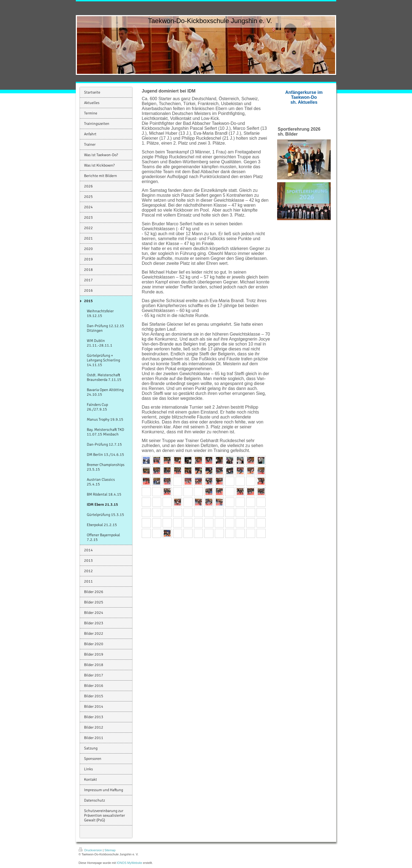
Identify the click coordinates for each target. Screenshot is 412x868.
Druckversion (91, 850)
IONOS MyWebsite (130, 863)
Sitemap (110, 850)
